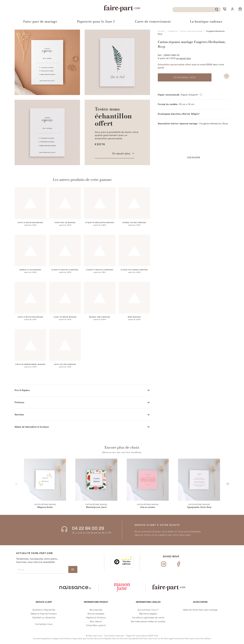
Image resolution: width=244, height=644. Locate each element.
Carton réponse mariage (191, 31)
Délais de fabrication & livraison (32, 427)
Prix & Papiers (22, 390)
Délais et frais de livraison (44, 614)
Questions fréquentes (44, 610)
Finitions (19, 402)
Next (227, 484)
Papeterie (173, 31)
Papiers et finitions (96, 618)
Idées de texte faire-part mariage (200, 610)
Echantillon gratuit (96, 625)
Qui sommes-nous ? (148, 610)
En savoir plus (122, 153)
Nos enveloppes (96, 614)
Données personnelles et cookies (148, 621)
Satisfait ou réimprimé (44, 618)
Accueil (161, 31)
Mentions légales (148, 614)
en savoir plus (184, 58)
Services (19, 415)
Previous (17, 484)
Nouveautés (96, 610)
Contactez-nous (44, 624)
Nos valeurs (96, 621)
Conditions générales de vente (148, 618)
